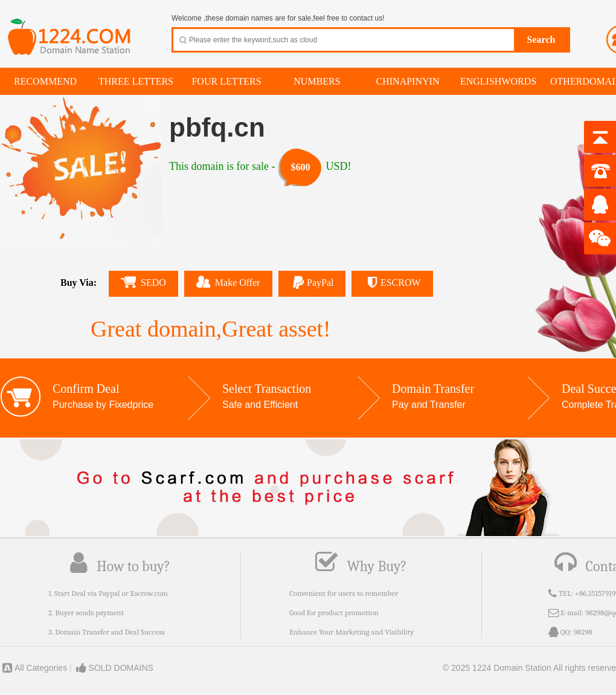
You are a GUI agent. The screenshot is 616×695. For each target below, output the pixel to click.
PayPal (312, 283)
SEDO (143, 282)
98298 (583, 632)
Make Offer (228, 282)
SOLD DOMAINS (114, 668)
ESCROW (392, 283)
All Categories (34, 668)
